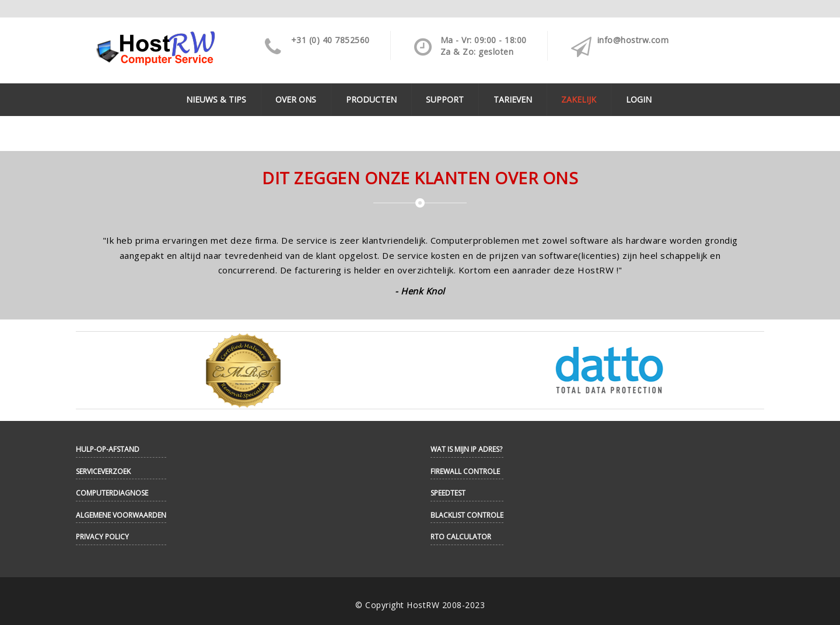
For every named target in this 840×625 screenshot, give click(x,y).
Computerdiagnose (112, 493)
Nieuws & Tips (216, 99)
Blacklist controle (467, 515)
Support (445, 99)
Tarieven (513, 99)
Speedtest (448, 493)
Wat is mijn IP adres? (466, 449)
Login (639, 99)
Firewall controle (465, 471)
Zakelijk (579, 99)
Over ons (296, 99)
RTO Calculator (461, 537)
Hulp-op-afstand (108, 449)
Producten (371, 99)
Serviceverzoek (103, 471)
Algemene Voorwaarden (121, 515)
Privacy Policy (102, 537)
